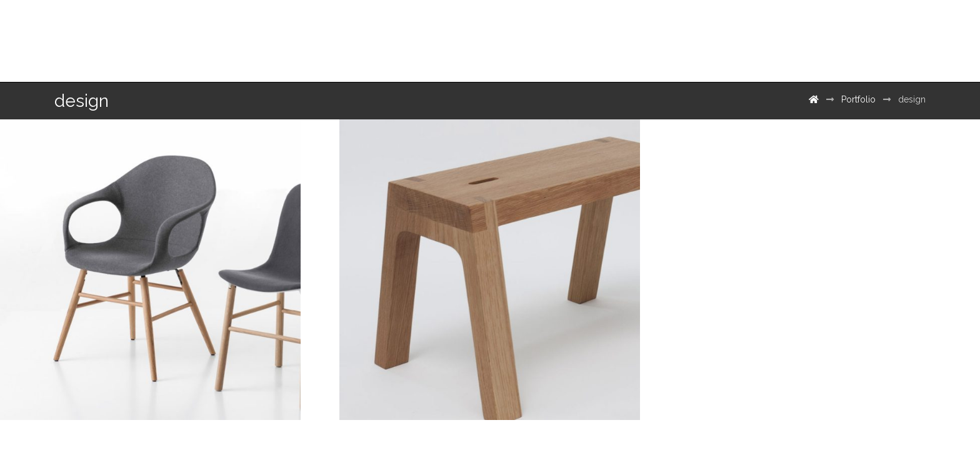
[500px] (902, 36)
